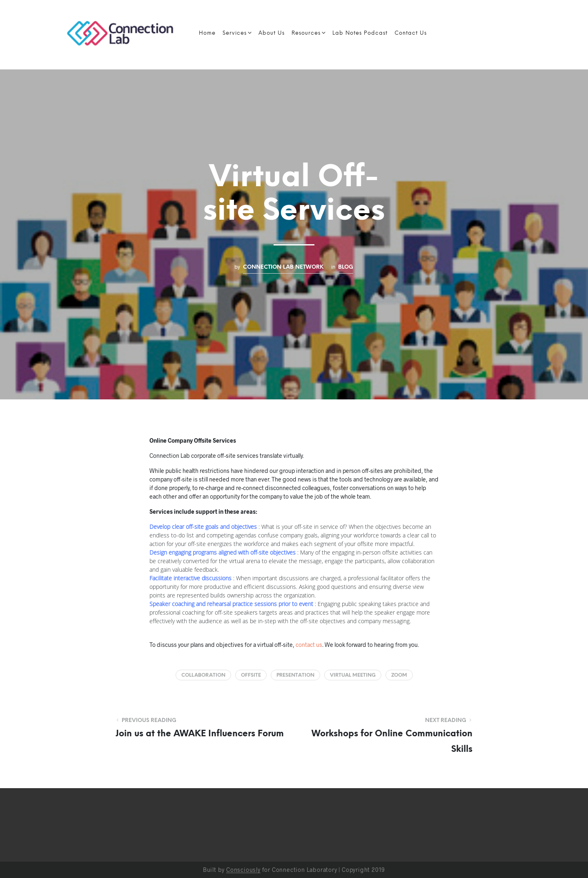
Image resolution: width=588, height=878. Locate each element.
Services (235, 33)
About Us (272, 33)
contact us (309, 645)
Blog (346, 267)
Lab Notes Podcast (360, 33)
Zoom (399, 675)
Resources (306, 33)
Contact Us (411, 33)
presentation (295, 675)
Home (207, 33)
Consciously (243, 870)
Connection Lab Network (283, 267)
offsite (251, 675)
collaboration (203, 675)
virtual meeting (353, 675)
